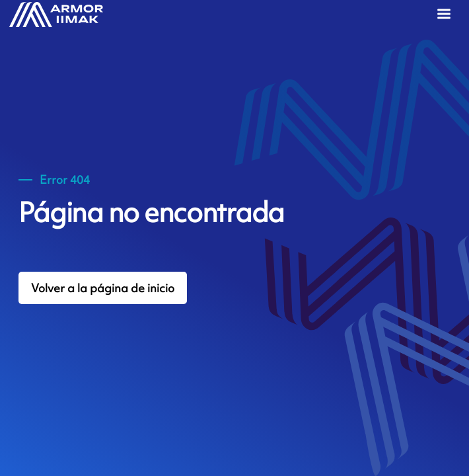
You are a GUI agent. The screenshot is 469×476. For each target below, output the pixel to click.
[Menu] (447, 16)
